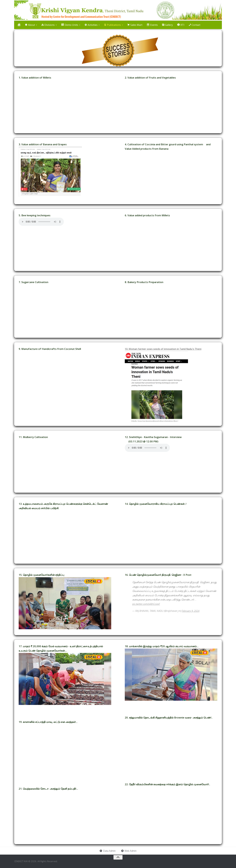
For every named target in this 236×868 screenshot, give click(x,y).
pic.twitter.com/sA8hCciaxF (147, 604)
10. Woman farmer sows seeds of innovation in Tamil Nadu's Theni (166, 349)
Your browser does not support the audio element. (41, 222)
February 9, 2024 (191, 611)
